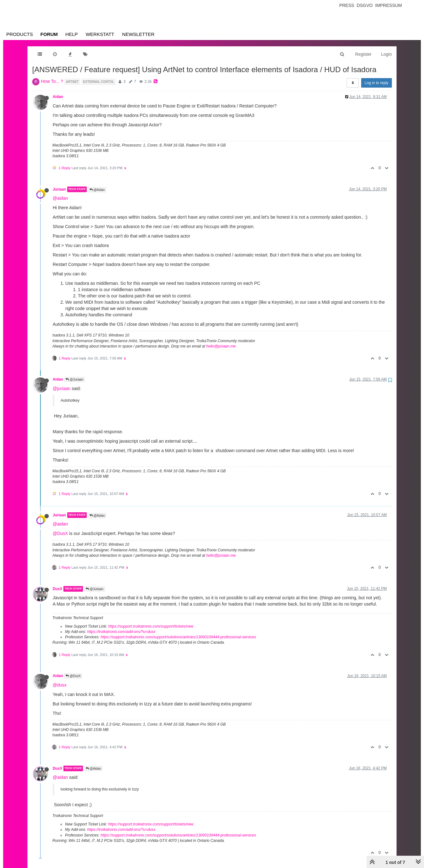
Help (71, 34)
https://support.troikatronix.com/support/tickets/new (151, 626)
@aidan (60, 198)
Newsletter (138, 34)
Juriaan (59, 189)
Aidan (58, 97)
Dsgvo (365, 5)
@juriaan (62, 388)
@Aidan (97, 190)
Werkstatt (100, 34)
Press (347, 5)
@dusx (60, 685)
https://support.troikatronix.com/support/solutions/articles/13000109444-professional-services (178, 637)
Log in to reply (377, 83)
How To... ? (52, 81)
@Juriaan (74, 379)
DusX (57, 589)
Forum (49, 34)
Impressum (389, 5)
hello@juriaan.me (221, 346)
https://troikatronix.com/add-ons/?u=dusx (121, 632)
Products (20, 34)
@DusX (60, 533)
